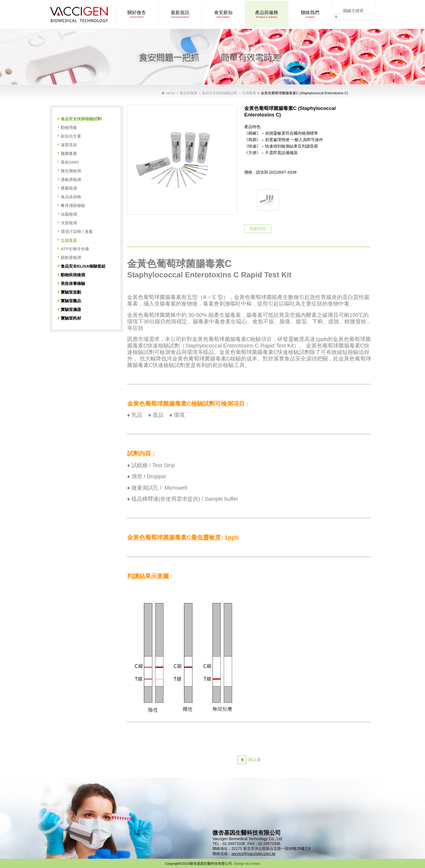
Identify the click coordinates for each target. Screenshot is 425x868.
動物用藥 (69, 127)
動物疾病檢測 (73, 275)
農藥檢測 (69, 188)
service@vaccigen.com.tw (253, 854)
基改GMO (70, 162)
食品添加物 (71, 197)
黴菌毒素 (69, 153)
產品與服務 (189, 93)
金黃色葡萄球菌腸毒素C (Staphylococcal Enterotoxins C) (304, 93)
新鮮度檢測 (71, 257)
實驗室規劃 (71, 292)
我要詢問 (258, 229)
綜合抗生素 (71, 136)
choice (255, 864)
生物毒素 (249, 93)
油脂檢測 (69, 214)
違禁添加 (69, 145)
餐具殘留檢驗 (73, 205)
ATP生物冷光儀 (75, 249)
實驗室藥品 (71, 301)
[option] (268, 200)
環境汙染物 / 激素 (77, 231)
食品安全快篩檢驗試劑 (220, 93)
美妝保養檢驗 (73, 283)
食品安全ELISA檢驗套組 (83, 266)
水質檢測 (69, 223)
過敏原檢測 (71, 179)
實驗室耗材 (71, 318)
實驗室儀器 (71, 309)
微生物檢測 (71, 171)
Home (170, 93)
